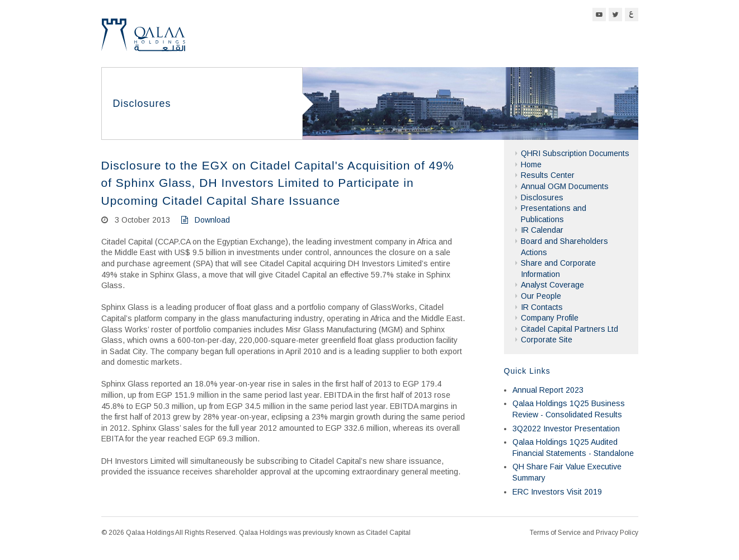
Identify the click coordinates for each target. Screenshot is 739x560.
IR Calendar (542, 230)
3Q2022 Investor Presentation (566, 429)
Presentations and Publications (554, 214)
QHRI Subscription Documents (575, 153)
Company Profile (550, 318)
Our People (541, 296)
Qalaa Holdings (143, 39)
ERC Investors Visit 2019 (557, 492)
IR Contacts (542, 307)
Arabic (632, 15)
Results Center (548, 175)
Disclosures (542, 197)
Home (531, 164)
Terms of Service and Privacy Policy (584, 533)
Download (206, 220)
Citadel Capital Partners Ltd (569, 329)
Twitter (615, 15)
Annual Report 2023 (548, 390)
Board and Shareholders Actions (564, 247)
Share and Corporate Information (558, 269)
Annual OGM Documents (565, 186)
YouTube (599, 15)
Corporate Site (547, 340)
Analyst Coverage (552, 285)
